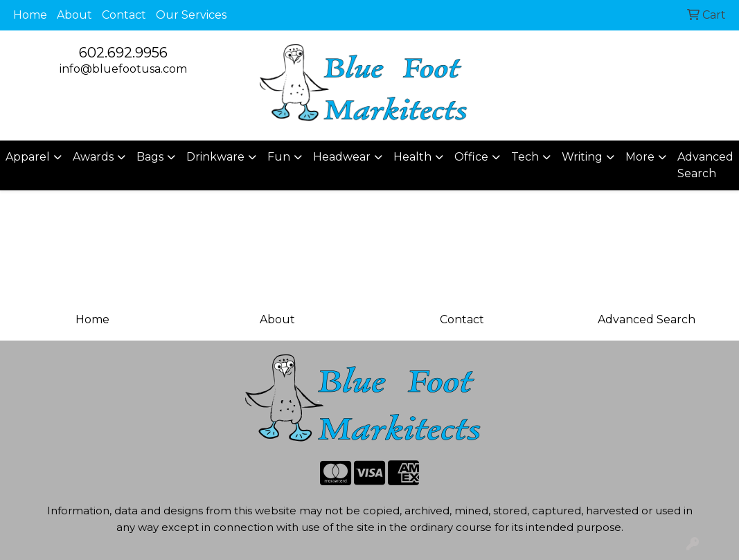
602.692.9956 (123, 53)
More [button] (640, 157)
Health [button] (412, 157)
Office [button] (471, 157)
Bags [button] (150, 157)
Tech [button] (525, 157)
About (74, 15)
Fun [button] (279, 157)
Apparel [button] (28, 157)
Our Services (191, 15)
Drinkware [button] (215, 157)
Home (30, 15)
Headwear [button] (342, 157)
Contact (124, 15)
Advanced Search (705, 165)
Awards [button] (93, 157)
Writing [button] (582, 157)
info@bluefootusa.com (123, 69)
